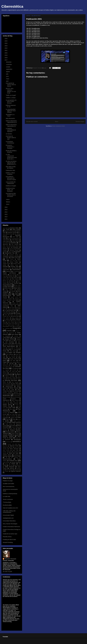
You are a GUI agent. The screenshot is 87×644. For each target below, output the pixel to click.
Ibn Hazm (10, 326)
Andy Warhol (16, 241)
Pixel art (8, 419)
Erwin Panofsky (15, 293)
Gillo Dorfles (12, 307)
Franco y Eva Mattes (14, 300)
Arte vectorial (15, 244)
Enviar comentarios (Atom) (58, 126)
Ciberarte (16, 268)
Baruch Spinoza (7, 247)
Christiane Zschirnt (7, 268)
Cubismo (5, 278)
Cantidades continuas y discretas (11, 256)
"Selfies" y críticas (11, 98)
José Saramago (12, 356)
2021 (6, 50)
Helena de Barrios (14, 315)
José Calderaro (10, 354)
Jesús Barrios (16, 345)
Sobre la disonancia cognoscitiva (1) (11, 125)
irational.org (11, 333)
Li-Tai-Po (14, 370)
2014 (6, 212)
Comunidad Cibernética (9, 521)
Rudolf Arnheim (15, 433)
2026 (6, 39)
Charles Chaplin (14, 262)
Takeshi (4, 453)
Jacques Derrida (9, 339)
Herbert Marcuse (16, 319)
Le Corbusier (15, 365)
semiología (17, 439)
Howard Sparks (12, 324)
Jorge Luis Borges (14, 352)
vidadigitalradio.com (8, 518)
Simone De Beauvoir (8, 447)
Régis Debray (12, 426)
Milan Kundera (15, 391)
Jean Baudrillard (10, 342)
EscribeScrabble (7, 505)
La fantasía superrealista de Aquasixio (11, 130)
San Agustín (16, 435)
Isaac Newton (15, 334)
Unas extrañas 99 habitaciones (11, 183)
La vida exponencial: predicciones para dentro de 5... (11, 157)
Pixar (19, 417)
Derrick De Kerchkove (8, 281)
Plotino (19, 419)
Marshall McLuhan (11, 380)
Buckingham (17, 252)
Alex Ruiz (10, 234)
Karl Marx (13, 361)
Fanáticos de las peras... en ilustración (10, 190)
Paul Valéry (12, 409)
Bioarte (5, 252)
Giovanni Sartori (11, 309)
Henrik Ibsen (16, 316)
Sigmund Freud (14, 446)
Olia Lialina (16, 406)
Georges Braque (6, 304)
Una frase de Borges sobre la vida (11, 138)
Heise (6, 315)
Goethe (19, 309)
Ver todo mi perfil (7, 572)
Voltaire (13, 464)
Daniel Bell (16, 278)
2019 (6, 55)
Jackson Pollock (17, 338)
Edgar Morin (8, 287)
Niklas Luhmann (14, 403)
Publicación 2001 (10, 170)
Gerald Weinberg (16, 304)
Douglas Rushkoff (14, 283)
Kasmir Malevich (13, 362)
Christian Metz (15, 267)
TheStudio (16, 455)
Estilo (16, 294)
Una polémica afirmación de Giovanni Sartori (11, 178)
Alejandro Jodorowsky (9, 231)
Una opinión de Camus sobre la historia (11, 85)
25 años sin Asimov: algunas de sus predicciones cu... (11, 163)
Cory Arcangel (13, 275)
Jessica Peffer (8, 345)
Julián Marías (12, 357)
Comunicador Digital (8, 515)
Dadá (10, 278)
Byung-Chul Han (10, 253)
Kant (4, 360)
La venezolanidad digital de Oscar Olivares (11, 111)
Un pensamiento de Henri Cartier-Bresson (11, 102)
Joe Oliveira (16, 348)
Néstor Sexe (16, 402)
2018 (6, 58)
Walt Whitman (18, 465)
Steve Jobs (15, 450)
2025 (6, 41)
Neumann (5, 403)
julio (7, 74)
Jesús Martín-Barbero (9, 346)
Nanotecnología (16, 397)
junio (8, 76)
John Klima (13, 351)
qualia (7, 421)
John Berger (6, 349)
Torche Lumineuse (8, 499)
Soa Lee (17, 447)
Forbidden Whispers (7, 298)
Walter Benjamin (10, 467)
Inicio (57, 121)
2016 (6, 207)
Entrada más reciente (32, 121)
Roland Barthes (15, 430)
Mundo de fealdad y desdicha (11, 151)
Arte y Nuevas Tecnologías (10, 524)
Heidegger (18, 313)
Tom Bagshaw (15, 458)
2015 (6, 210)
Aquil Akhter (5, 243)
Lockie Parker (12, 372)
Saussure (8, 440)
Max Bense (16, 384)
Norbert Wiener (7, 405)
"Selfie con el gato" (11, 95)
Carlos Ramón (10, 259)
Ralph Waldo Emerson (15, 422)
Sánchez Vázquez (8, 436)
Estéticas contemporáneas (10, 494)
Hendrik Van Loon (7, 316)
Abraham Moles (14, 228)
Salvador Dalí (6, 435)
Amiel (4, 238)
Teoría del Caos (14, 453)
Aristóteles (13, 243)
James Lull (11, 341)
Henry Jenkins (15, 318)
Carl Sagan (6, 258)
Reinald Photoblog (8, 542)
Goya (6, 310)
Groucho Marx (12, 310)
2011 (6, 219)
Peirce (12, 413)
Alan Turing (6, 229)
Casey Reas (12, 261)
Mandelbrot (18, 374)
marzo (8, 199)
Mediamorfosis (9, 387)
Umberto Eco (13, 461)
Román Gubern (10, 432)
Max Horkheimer (7, 385)
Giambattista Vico (8, 306)
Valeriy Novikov (6, 462)
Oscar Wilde (12, 407)
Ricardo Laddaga (15, 427)
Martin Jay (6, 382)
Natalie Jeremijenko (9, 399)
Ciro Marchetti (16, 272)
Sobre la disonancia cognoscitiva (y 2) (11, 122)
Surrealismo (16, 452)
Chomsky (5, 267)
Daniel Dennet (6, 279)
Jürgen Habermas (14, 359)
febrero (8, 202)
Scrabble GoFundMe (8, 484)
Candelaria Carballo (14, 255)
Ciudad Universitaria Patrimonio (11, 527)
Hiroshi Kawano (11, 322)
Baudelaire (16, 247)
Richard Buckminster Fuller (9, 429)
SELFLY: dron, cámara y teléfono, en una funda (11, 91)
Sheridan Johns (11, 444)
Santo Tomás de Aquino (12, 437)
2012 (6, 217)
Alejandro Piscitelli (12, 232)
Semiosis (8, 442)
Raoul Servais (9, 424)
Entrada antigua (80, 121)
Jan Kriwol (18, 341)
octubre (8, 67)
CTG (18, 276)
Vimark (7, 464)
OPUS (4, 408)
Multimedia (6, 395)
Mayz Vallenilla (17, 385)
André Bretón (6, 240)
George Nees (15, 303)
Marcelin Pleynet (12, 377)
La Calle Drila (6, 497)
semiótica (17, 441)
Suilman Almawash (7, 452)
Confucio (5, 275)
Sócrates (5, 449)
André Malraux (15, 240)
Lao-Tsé (11, 364)
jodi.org (9, 348)
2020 (6, 53)
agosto (8, 72)
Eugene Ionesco (15, 297)
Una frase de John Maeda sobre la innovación (11, 195)
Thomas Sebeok (7, 456)
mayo (8, 79)
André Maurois (6, 241)
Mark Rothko (10, 379)
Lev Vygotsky (6, 370)
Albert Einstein (17, 229)
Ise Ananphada (7, 336)
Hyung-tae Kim (13, 325)
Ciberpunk (8, 272)
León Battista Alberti (7, 367)
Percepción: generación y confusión (10, 147)
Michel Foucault (14, 388)
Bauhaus (5, 249)
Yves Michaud (10, 470)
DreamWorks (7, 285)
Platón (14, 419)
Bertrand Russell (14, 250)
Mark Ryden (18, 379)
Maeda (10, 374)
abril (7, 81)
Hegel (12, 313)
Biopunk (10, 252)
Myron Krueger (7, 397)
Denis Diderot (15, 279)
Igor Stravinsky (6, 329)
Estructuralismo (7, 296)
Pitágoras (13, 418)
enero (8, 204)
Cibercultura (6, 270)
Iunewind (16, 336)
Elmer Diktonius (9, 290)
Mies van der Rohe (8, 390)
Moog (10, 394)
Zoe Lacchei (6, 471)
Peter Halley (12, 414)
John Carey (14, 349)
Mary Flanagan (15, 382)
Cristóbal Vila (11, 276)
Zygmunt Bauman (16, 471)
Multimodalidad (17, 396)
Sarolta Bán (18, 438)
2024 (6, 43)
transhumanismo (7, 459)
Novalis (17, 405)
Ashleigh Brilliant (15, 246)
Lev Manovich (15, 368)
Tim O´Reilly (17, 456)
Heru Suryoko (8, 321)
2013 (6, 214)
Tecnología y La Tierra (10, 115)
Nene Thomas (6, 402)
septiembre (9, 69)
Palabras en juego (8, 481)
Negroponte (6, 400)
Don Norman (12, 282)
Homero (5, 324)
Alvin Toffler (16, 237)
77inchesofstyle (7, 502)
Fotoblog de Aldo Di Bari (9, 540)
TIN (6, 458)
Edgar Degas (18, 285)
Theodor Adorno (7, 455)
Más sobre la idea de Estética (11, 167)
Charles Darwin (7, 264)
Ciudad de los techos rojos (10, 534)
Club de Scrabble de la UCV (10, 508)
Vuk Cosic (11, 465)
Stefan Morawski (14, 449)
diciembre (9, 62)
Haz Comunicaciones (9, 486)
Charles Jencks (14, 265)
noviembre (9, 64)
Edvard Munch (8, 288)
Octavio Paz (6, 406)
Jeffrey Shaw (17, 344)
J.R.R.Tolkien (6, 337)
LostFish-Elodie (13, 373)
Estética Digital (7, 294)
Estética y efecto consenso (10, 174)
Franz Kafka (7, 301)
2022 (6, 48)
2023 (6, 46)
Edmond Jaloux (17, 287)
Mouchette (16, 394)
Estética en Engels (11, 186)
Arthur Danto (6, 246)
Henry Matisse (6, 319)
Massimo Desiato (7, 384)
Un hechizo (9, 134)
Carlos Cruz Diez (16, 258)
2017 (6, 60)
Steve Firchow (6, 450)
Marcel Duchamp (10, 376)
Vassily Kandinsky (16, 462)
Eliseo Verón (17, 288)
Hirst (18, 322)
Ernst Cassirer (12, 291)
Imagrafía (17, 328)
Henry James (6, 318)
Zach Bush (17, 470)
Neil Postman (15, 400)
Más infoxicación (10, 118)
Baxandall (12, 249)
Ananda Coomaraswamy (13, 238)
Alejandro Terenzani (10, 559)
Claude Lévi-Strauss (9, 273)
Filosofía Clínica (7, 537)
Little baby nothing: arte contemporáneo (9, 512)
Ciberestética (12, 6)
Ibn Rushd (17, 326)
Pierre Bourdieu (12, 416)
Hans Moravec (12, 312)
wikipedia (12, 468)
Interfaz (9, 331)
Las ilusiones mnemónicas (10, 142)
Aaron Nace (5, 228)
